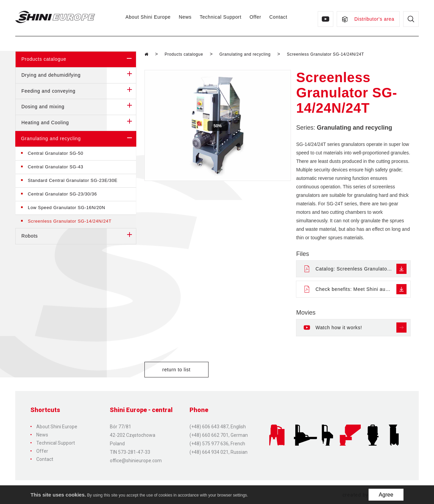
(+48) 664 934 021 (209, 452)
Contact (278, 17)
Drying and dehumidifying (79, 75)
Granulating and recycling (79, 139)
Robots (79, 236)
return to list (176, 370)
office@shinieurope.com (136, 461)
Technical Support (221, 17)
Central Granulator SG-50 (56, 153)
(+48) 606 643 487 (209, 427)
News (185, 17)
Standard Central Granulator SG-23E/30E (73, 180)
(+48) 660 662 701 (209, 435)
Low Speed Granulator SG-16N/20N (66, 208)
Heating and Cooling (79, 123)
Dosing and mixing (79, 107)
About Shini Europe (148, 17)
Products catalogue (79, 59)
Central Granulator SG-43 (56, 167)
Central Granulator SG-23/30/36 (62, 194)
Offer (255, 17)
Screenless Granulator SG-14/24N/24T (70, 221)
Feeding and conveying (79, 91)
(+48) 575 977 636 (209, 444)
